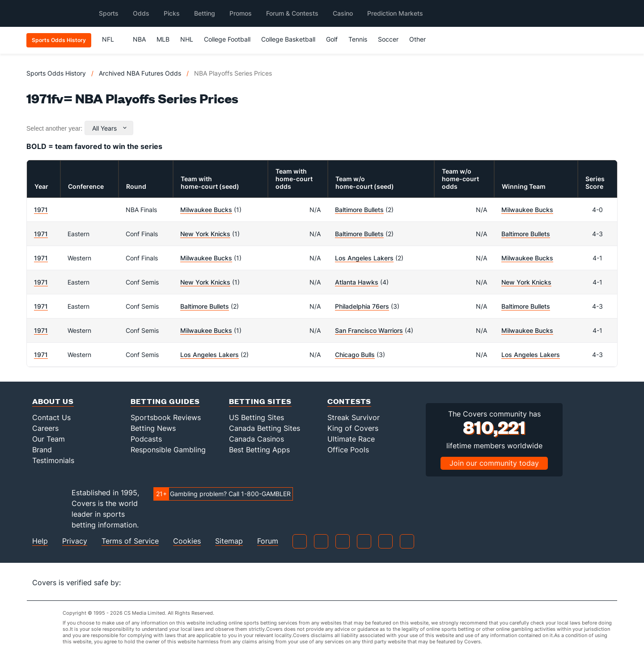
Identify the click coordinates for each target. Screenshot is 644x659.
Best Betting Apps (259, 450)
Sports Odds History (56, 73)
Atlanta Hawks (357, 282)
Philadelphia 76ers (362, 306)
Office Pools (348, 450)
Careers (45, 428)
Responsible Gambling (168, 450)
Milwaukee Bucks (206, 210)
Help (40, 541)
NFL (112, 39)
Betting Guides (165, 401)
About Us (53, 401)
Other (422, 39)
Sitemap (229, 541)
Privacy (75, 541)
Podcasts (146, 439)
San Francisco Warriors (369, 330)
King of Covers (353, 428)
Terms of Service (130, 541)
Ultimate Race (351, 439)
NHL (187, 39)
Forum (268, 541)
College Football (227, 39)
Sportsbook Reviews (166, 417)
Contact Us (51, 417)
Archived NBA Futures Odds (140, 73)
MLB (163, 39)
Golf (332, 39)
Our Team (49, 439)
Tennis (358, 39)
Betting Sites (260, 401)
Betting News (153, 428)
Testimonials (53, 460)
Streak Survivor (354, 417)
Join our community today (494, 463)
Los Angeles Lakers (364, 258)
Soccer (388, 39)
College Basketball (288, 39)
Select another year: (54, 128)
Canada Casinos (256, 439)
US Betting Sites (256, 417)
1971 (41, 210)
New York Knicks (205, 234)
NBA (139, 39)
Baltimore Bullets (359, 210)
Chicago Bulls (355, 355)
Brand (42, 450)
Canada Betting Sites (265, 428)
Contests (349, 401)
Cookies (187, 541)
